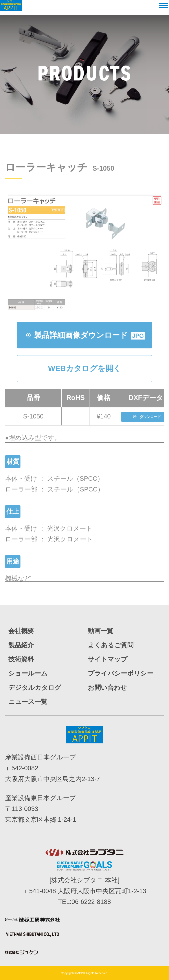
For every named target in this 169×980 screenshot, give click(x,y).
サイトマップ (108, 659)
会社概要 (21, 631)
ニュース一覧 (28, 702)
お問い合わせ (107, 688)
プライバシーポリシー (121, 673)
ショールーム (28, 673)
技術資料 (21, 659)
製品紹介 (21, 645)
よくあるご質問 (111, 645)
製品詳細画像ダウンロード (86, 349)
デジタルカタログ (35, 688)
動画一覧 (101, 631)
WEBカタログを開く (84, 382)
